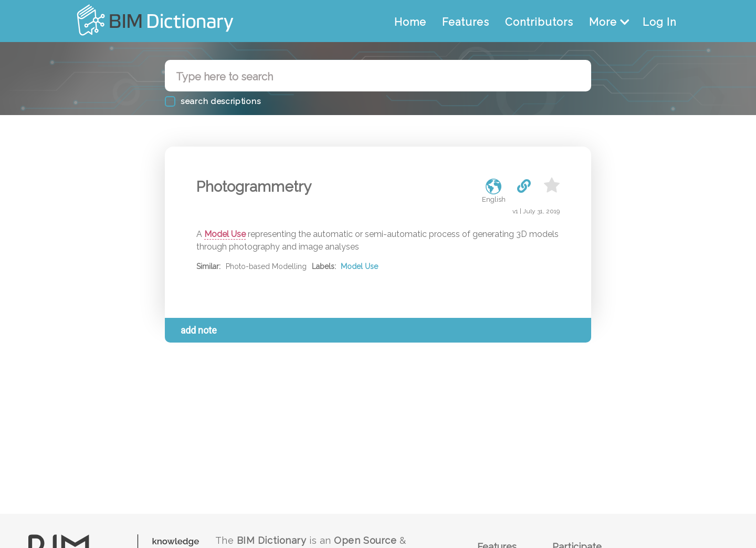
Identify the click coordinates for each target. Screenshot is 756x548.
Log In (659, 22)
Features (466, 22)
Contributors (539, 22)
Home (410, 22)
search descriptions (220, 101)
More (609, 22)
